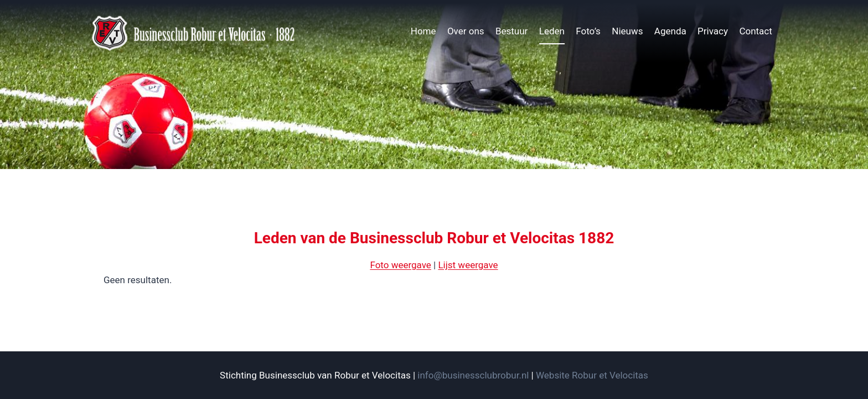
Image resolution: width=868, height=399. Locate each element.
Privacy (713, 31)
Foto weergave (400, 265)
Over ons (466, 31)
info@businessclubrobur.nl (473, 375)
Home (423, 31)
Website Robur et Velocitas (592, 375)
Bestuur (512, 31)
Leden (552, 31)
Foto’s (588, 31)
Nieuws (627, 31)
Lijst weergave (468, 265)
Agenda (670, 31)
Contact (755, 31)
